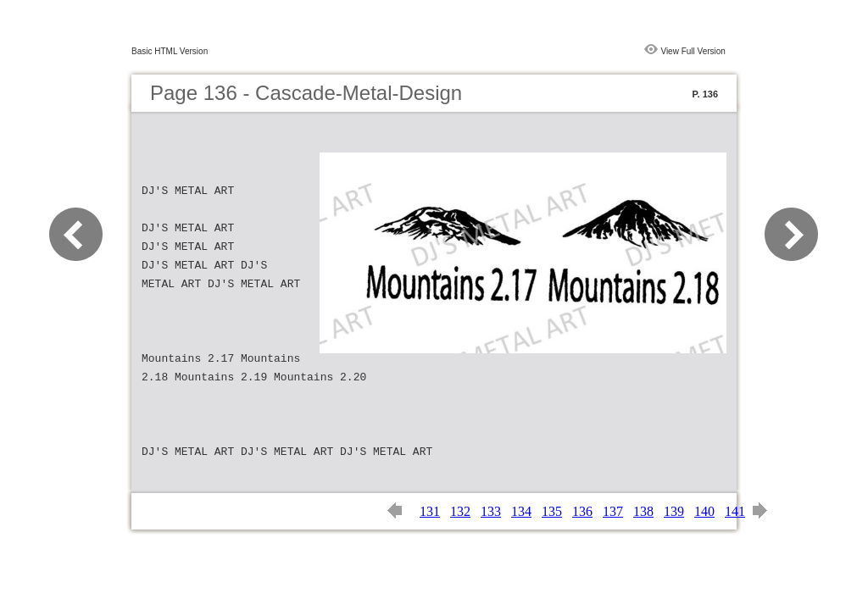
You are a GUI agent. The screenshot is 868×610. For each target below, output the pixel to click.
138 (643, 511)
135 (552, 511)
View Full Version (693, 51)
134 (521, 511)
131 (430, 511)
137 (613, 511)
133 (491, 511)
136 (582, 511)
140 (704, 511)
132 (460, 511)
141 (735, 511)
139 (674, 511)
